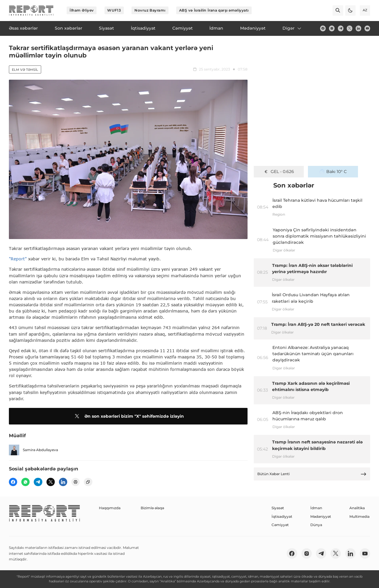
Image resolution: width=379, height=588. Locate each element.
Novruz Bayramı (150, 10)
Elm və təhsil (25, 70)
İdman (316, 508)
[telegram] (341, 28)
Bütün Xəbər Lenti (312, 474)
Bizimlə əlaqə (152, 508)
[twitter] (350, 28)
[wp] (25, 482)
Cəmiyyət (280, 525)
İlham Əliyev (82, 10)
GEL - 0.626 (279, 172)
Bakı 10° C (333, 172)
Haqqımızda (110, 508)
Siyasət (278, 508)
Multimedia (359, 516)
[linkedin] (358, 28)
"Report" (18, 259)
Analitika (357, 508)
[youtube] (367, 28)
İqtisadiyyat (282, 516)
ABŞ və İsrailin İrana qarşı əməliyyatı (214, 10)
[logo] (31, 11)
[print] (76, 482)
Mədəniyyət (321, 516)
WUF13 (114, 10)
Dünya (316, 525)
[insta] (332, 28)
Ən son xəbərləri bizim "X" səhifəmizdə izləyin (128, 416)
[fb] (323, 28)
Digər (292, 28)
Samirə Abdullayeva (33, 450)
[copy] (88, 482)
